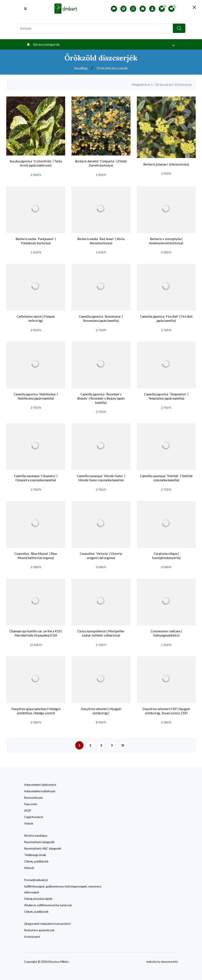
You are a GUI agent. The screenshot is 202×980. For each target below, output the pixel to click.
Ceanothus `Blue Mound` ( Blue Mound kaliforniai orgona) (36, 553)
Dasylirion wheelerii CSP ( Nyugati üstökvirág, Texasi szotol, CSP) (166, 707)
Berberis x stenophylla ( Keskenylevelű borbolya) (166, 240)
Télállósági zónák (35, 851)
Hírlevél (29, 864)
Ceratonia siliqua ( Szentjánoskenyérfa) (166, 553)
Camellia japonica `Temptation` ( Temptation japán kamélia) (166, 395)
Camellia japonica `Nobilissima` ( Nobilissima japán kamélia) (36, 395)
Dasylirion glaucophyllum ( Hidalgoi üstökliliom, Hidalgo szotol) (36, 707)
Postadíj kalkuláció (36, 876)
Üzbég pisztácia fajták (38, 894)
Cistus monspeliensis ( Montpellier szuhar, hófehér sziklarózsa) (101, 630)
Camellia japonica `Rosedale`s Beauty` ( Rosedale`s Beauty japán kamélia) (101, 397)
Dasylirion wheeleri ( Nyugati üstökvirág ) (101, 707)
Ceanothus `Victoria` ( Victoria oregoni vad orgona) (101, 553)
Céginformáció (34, 813)
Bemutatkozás (34, 793)
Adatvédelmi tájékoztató (40, 780)
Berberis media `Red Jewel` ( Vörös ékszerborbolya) (101, 240)
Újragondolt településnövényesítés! (48, 919)
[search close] (190, 7)
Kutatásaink (32, 932)
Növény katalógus (36, 831)
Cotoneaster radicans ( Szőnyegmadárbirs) (166, 630)
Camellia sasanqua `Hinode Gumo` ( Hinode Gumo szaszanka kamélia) (101, 476)
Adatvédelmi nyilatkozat (40, 787)
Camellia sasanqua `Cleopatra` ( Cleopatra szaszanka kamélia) (36, 476)
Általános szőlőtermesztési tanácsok (48, 901)
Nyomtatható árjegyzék (39, 838)
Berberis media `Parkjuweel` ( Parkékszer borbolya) (36, 240)
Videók (29, 819)
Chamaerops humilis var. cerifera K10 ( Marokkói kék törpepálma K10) (36, 630)
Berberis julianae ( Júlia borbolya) (166, 164)
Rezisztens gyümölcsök (39, 926)
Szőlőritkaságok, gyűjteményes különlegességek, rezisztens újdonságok (63, 885)
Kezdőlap (80, 68)
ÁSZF (28, 806)
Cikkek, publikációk (36, 857)
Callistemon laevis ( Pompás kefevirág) (36, 317)
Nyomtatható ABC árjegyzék (43, 844)
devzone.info (170, 957)
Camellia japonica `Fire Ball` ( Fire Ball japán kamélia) (166, 317)
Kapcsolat (31, 800)
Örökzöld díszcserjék (113, 68)
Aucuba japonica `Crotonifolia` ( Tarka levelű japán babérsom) (36, 163)
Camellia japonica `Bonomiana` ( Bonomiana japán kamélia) (101, 317)
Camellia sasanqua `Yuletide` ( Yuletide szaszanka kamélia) (166, 476)
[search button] (179, 28)
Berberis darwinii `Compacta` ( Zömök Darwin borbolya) (101, 163)
